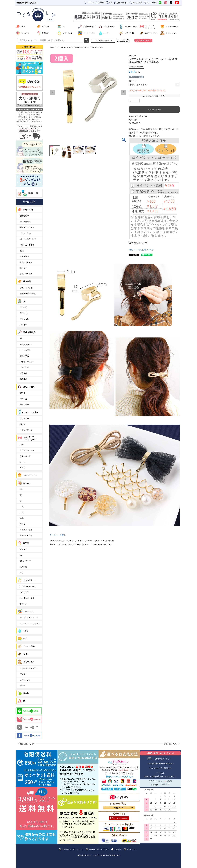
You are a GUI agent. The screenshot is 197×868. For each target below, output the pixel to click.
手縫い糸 (24, 313)
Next (123, 92)
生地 (23, 27)
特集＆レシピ (62, 541)
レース (23, 462)
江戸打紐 (24, 567)
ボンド (23, 686)
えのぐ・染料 (29, 646)
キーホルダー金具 (27, 598)
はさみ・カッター (27, 362)
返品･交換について (138, 243)
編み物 (26, 693)
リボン (23, 468)
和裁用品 (24, 379)
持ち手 (23, 393)
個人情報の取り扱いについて (72, 849)
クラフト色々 (171, 33)
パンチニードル (26, 530)
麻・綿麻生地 (25, 222)
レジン (107, 33)
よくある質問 (136, 3)
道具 (22, 518)
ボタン (23, 424)
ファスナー (24, 418)
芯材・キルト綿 (26, 274)
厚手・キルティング (28, 239)
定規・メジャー (26, 344)
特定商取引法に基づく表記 (99, 849)
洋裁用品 (24, 373)
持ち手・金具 (110, 27)
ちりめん (24, 549)
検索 (109, 3)
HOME (53, 48)
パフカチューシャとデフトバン (101, 545)
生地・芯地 (28, 210)
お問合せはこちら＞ (163, 759)
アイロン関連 (25, 350)
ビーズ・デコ (89, 33)
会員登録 (100, 3)
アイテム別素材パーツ (76, 48)
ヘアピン (100, 48)
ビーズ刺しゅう (26, 536)
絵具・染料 (129, 33)
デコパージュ (25, 680)
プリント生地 (25, 233)
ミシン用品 (24, 368)
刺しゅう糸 (24, 319)
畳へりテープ (25, 561)
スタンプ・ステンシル (29, 668)
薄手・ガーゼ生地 (27, 245)
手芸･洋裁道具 (89, 27)
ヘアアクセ (90, 48)
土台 (22, 512)
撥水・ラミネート (27, 228)
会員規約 (118, 849)
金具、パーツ (25, 405)
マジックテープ (26, 430)
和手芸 (45, 33)
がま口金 (24, 399)
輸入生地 (46, 27)
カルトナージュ (172, 27)
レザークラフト (152, 33)
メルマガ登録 (150, 3)
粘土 (25, 639)
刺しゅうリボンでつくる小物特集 (102, 541)
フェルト (24, 674)
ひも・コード (25, 456)
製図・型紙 (24, 356)
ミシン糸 (24, 307)
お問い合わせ (132, 849)
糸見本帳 (24, 325)
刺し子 (23, 524)
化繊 (22, 251)
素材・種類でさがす (28, 293)
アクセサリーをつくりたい (78, 541)
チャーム (24, 604)
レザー (26, 654)
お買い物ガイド (121, 3)
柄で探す (24, 268)
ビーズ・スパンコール (29, 618)
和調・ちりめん (26, 262)
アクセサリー (68, 33)
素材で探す (24, 216)
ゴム (22, 444)
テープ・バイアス (27, 450)
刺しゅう (25, 33)
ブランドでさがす (27, 288)
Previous (53, 92)
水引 (22, 573)
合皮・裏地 (24, 256)
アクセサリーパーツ (28, 586)
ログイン (89, 3)
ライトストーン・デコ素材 (30, 623)
